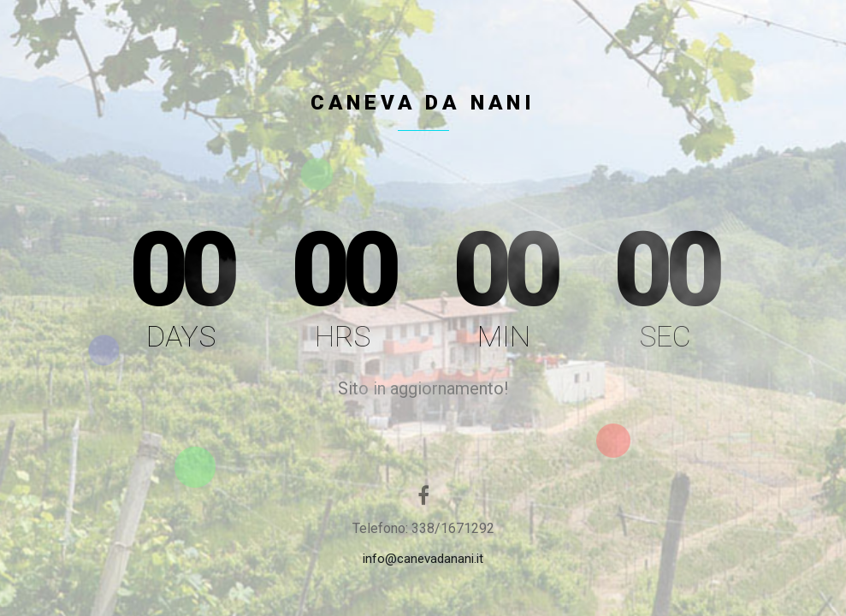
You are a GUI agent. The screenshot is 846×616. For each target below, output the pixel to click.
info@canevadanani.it (423, 559)
